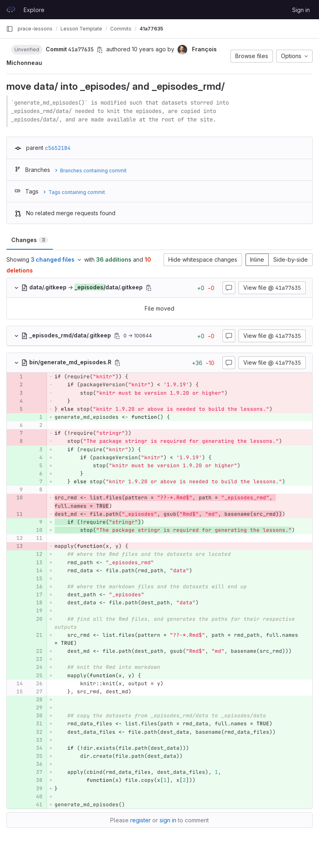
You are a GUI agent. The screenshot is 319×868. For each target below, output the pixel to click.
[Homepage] (11, 10)
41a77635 (151, 29)
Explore (34, 10)
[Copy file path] (149, 288)
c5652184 (58, 148)
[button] (27, 49)
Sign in (301, 10)
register (140, 820)
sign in (168, 820)
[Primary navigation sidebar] (10, 29)
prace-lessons (35, 29)
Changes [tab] (30, 240)
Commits (121, 29)
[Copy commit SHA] (100, 50)
